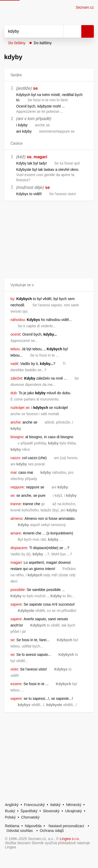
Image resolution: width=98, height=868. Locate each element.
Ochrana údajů (52, 831)
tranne (16, 504)
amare (16, 533)
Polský (10, 817)
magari (40, 157)
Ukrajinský (74, 811)
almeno (16, 518)
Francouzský (34, 805)
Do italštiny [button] (43, 43)
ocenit (15, 334)
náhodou (18, 320)
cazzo (15, 458)
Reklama (12, 826)
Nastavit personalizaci (66, 826)
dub (13, 393)
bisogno (17, 437)
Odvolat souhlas (20, 831)
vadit (14, 364)
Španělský (29, 811)
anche (15, 422)
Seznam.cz (85, 7)
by (12, 299)
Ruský (10, 811)
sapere (16, 604)
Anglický (12, 805)
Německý (74, 805)
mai (13, 472)
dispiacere (19, 548)
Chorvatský (30, 817)
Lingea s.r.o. (70, 839)
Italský (55, 805)
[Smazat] (57, 31)
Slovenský (51, 811)
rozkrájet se (20, 408)
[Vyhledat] (28, 31)
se (36, 88)
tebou (15, 349)
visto (14, 669)
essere (16, 684)
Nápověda (33, 826)
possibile (18, 590)
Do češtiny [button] (17, 43)
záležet (16, 378)
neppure (17, 487)
